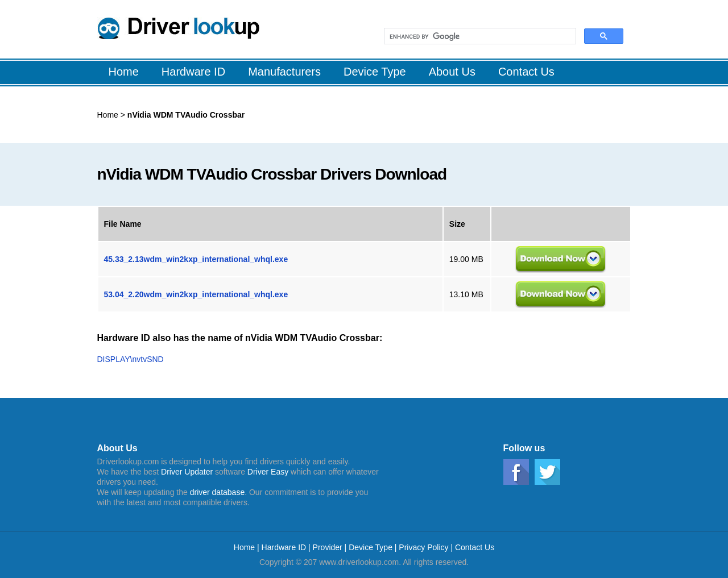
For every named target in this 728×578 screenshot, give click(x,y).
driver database (218, 492)
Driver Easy (268, 472)
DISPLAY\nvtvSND (131, 359)
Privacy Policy (423, 547)
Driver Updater (187, 472)
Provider (328, 547)
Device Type (371, 547)
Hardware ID (285, 547)
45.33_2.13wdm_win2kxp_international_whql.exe (196, 259)
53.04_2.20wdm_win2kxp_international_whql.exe (196, 294)
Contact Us (475, 547)
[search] (479, 36)
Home (108, 115)
